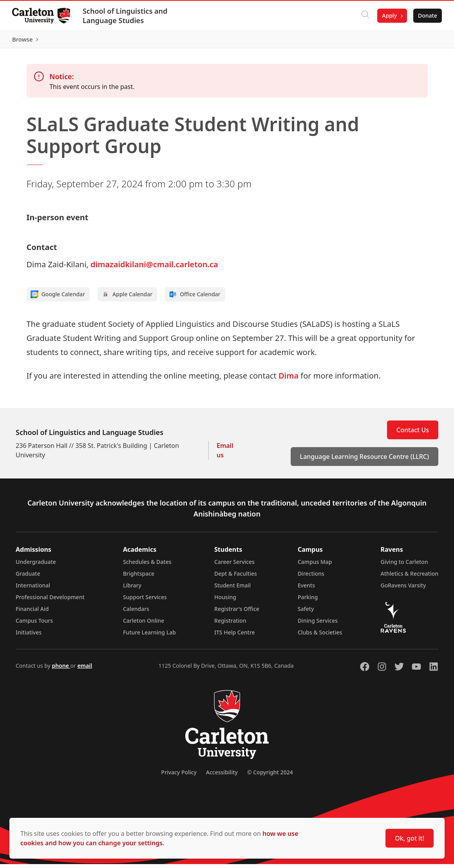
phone (61, 670)
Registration (230, 624)
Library (132, 589)
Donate (427, 15)
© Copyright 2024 (270, 776)
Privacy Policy (179, 776)
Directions (311, 577)
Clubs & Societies (320, 636)
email (85, 670)
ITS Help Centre (235, 636)
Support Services (145, 601)
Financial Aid (32, 613)
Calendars (136, 613)
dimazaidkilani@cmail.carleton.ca (154, 268)
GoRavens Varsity (403, 589)
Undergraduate (36, 566)
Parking (308, 601)
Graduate (28, 577)
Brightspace (139, 577)
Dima (288, 380)
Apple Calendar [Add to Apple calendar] (127, 298)
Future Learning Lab (149, 636)
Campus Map (315, 566)
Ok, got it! (410, 838)
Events (306, 589)
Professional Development (50, 601)
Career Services (234, 566)
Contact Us (413, 434)
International (33, 589)
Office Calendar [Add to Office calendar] (194, 298)
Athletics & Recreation (410, 577)
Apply (389, 15)
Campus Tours (34, 624)
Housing (225, 601)
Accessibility (222, 776)
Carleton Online (144, 624)
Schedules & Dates (147, 566)
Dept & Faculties (236, 577)
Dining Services (318, 624)
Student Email (232, 589)
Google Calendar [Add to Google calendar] (58, 298)
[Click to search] (365, 16)
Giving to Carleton (404, 566)
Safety (306, 613)
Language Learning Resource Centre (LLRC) (364, 460)
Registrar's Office (237, 613)
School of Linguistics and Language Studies (125, 16)
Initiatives (29, 636)
